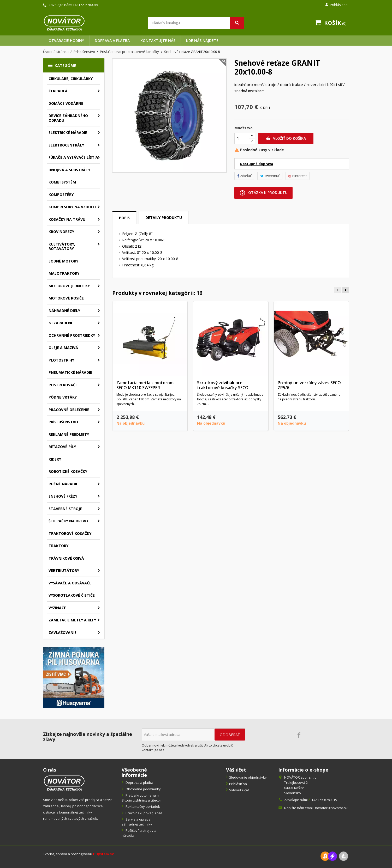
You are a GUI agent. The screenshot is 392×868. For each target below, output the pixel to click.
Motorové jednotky (69, 286)
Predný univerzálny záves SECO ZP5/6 (309, 385)
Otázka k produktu (263, 193)
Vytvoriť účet (239, 790)
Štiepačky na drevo (68, 521)
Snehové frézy (63, 496)
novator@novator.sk (331, 808)
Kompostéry (61, 195)
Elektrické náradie (68, 133)
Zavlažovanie (63, 632)
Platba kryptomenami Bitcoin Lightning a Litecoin (142, 798)
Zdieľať (244, 176)
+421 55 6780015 (85, 5)
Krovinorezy (61, 232)
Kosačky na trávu (67, 219)
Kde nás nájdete (202, 41)
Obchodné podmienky (143, 789)
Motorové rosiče (66, 298)
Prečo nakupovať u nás (144, 813)
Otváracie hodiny (66, 41)
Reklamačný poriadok (142, 806)
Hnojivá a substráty (69, 170)
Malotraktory (64, 273)
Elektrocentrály (66, 145)
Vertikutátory (64, 570)
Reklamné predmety (69, 434)
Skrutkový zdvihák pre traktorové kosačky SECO (223, 385)
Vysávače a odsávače (70, 583)
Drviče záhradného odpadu (68, 118)
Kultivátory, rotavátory (62, 246)
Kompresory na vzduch (72, 207)
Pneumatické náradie (70, 372)
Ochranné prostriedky (72, 335)
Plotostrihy (61, 360)
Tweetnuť (270, 176)
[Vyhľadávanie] (196, 23)
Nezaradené (61, 323)
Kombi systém (62, 182)
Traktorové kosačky (70, 533)
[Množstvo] (242, 138)
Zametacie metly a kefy (72, 620)
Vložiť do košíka (286, 138)
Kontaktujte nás (158, 41)
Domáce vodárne (66, 103)
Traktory (58, 546)
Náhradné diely (64, 311)
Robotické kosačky (68, 471)
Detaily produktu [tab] (164, 218)
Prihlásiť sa (238, 784)
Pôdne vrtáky (63, 397)
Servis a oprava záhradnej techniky (137, 822)
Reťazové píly (62, 447)
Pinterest (298, 176)
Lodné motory (63, 261)
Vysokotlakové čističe (72, 595)
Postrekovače (63, 385)
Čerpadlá (58, 91)
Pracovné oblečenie (69, 410)
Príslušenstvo (63, 422)
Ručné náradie (63, 484)
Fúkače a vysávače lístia (73, 157)
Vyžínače (57, 608)
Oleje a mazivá (63, 348)
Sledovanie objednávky (248, 777)
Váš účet (236, 770)
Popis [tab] (124, 218)
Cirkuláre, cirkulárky (71, 79)
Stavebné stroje (65, 509)
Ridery (55, 459)
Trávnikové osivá (66, 558)
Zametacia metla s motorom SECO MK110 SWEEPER (145, 385)
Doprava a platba (112, 41)
